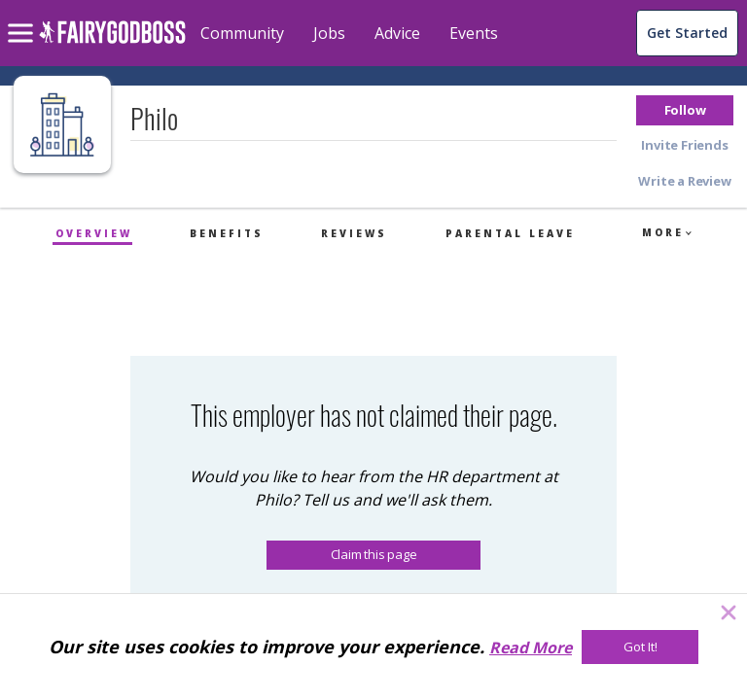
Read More (531, 647)
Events (474, 33)
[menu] (23, 17)
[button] (685, 110)
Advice (397, 33)
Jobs (329, 33)
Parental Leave (510, 233)
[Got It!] (640, 647)
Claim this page (374, 554)
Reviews (354, 233)
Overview (94, 233)
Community (242, 33)
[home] (112, 43)
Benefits (227, 233)
